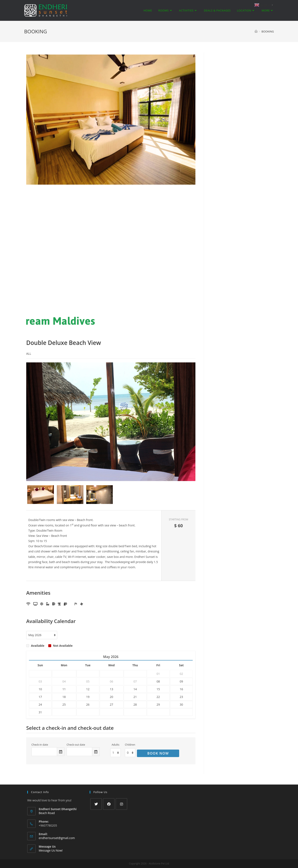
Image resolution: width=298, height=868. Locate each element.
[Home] (256, 31)
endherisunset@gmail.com (57, 838)
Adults (115, 745)
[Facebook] (109, 804)
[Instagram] (121, 804)
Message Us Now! (51, 850)
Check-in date (40, 745)
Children (130, 745)
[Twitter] (96, 804)
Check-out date (76, 745)
